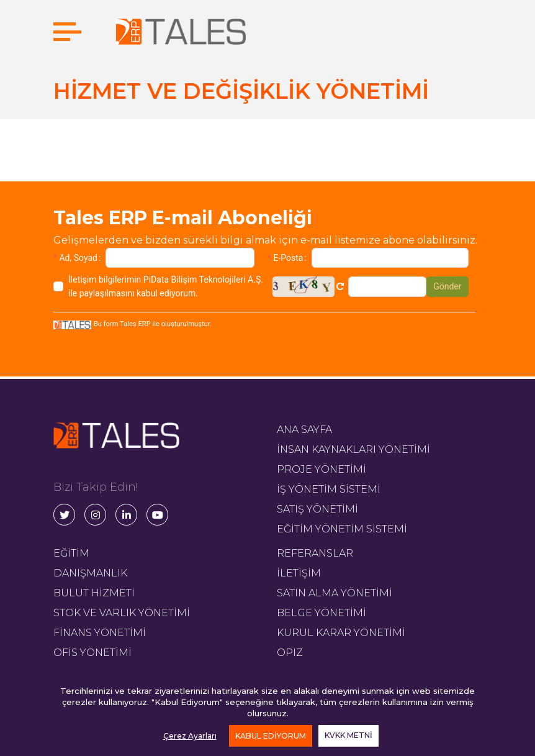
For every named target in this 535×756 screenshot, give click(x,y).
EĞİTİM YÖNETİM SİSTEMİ (342, 529)
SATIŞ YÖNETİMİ (317, 509)
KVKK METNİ (348, 735)
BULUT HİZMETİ (94, 593)
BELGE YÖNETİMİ (321, 613)
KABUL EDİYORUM (271, 736)
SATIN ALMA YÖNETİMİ (335, 593)
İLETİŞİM (299, 573)
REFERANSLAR (315, 553)
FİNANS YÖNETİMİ (100, 633)
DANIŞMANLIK (90, 573)
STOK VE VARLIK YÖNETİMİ (122, 613)
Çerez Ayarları (190, 736)
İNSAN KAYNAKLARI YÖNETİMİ (353, 449)
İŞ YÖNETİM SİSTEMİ (329, 489)
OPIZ (290, 653)
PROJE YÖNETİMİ (321, 469)
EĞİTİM (71, 553)
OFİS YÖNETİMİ (92, 653)
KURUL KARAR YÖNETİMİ (341, 633)
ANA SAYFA (304, 430)
